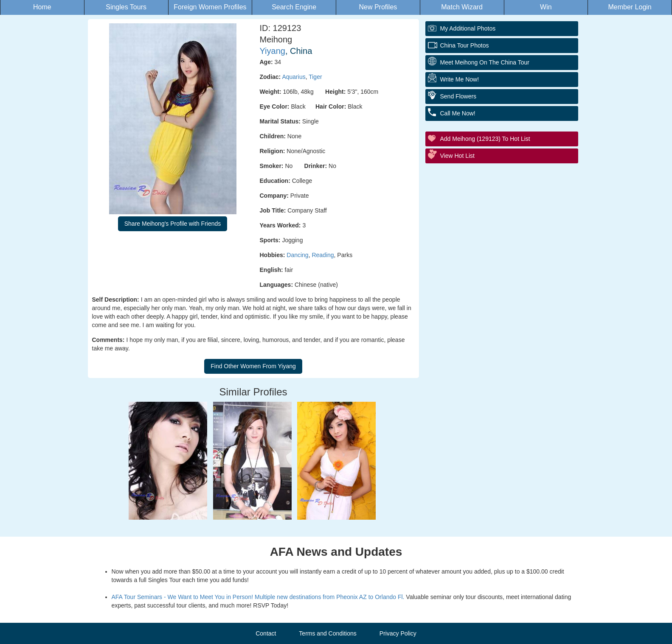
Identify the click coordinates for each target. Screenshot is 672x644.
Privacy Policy (398, 633)
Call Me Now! (458, 113)
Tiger (315, 77)
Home (42, 7)
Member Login (630, 7)
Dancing (297, 255)
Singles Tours (126, 7)
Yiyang (273, 51)
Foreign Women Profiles (210, 7)
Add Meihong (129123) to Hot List (485, 139)
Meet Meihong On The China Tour (485, 62)
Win (546, 7)
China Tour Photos (465, 45)
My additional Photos (468, 28)
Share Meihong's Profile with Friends (173, 224)
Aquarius (294, 77)
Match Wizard (462, 7)
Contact (266, 633)
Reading (323, 255)
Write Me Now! (460, 79)
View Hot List (457, 156)
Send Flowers (458, 96)
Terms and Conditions (328, 633)
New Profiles (378, 7)
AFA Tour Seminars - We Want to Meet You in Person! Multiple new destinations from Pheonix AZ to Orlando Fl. (258, 597)
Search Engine (294, 7)
